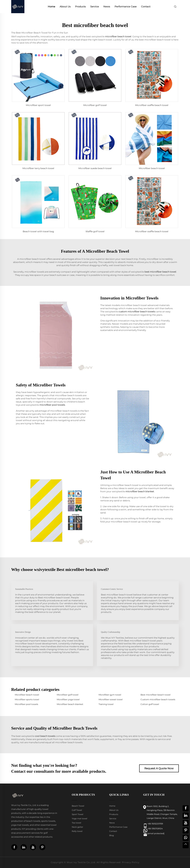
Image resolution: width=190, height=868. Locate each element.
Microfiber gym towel (110, 695)
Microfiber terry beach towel (38, 168)
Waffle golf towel (95, 231)
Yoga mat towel (79, 819)
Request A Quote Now (159, 768)
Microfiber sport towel (38, 105)
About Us (65, 7)
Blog (111, 835)
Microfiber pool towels (26, 704)
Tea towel (76, 823)
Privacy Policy (131, 862)
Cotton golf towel (150, 704)
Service (95, 7)
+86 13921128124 (155, 829)
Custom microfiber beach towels (158, 700)
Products (80, 7)
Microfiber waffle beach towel (152, 105)
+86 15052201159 (155, 824)
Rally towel (77, 831)
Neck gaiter (77, 827)
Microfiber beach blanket (70, 704)
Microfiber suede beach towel (95, 168)
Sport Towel (78, 814)
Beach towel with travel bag (38, 231)
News (107, 7)
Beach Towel (78, 806)
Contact (146, 7)
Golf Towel (77, 810)
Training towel (106, 704)
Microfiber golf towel (95, 105)
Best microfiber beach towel (155, 695)
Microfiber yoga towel (68, 700)
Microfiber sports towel (27, 700)
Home (51, 7)
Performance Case (126, 7)
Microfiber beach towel (152, 168)
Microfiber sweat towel (111, 700)
